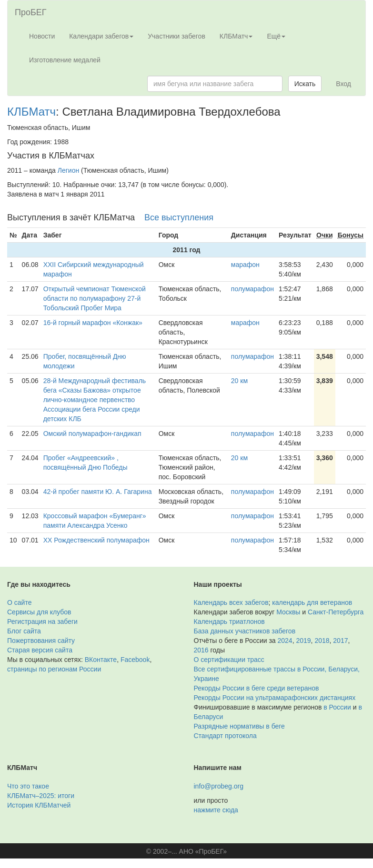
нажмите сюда (216, 810)
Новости (42, 36)
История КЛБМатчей (39, 805)
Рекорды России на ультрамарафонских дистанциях (275, 698)
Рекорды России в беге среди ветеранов (257, 688)
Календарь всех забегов (231, 602)
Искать (305, 84)
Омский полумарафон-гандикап (92, 434)
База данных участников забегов (245, 631)
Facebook (135, 660)
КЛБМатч (31, 112)
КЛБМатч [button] (236, 36)
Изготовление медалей (65, 60)
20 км (239, 381)
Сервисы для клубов (39, 612)
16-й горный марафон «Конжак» (93, 323)
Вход (343, 84)
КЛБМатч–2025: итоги (41, 796)
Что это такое (28, 786)
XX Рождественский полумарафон (96, 540)
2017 (340, 641)
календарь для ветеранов (312, 602)
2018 (322, 641)
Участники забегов (176, 36)
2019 (303, 641)
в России (337, 707)
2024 (285, 641)
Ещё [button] (276, 36)
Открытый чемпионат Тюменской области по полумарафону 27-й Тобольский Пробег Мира (95, 298)
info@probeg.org (219, 786)
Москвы (288, 612)
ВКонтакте (101, 660)
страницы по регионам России (54, 669)
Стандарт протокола (225, 736)
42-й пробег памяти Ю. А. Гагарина (98, 492)
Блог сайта (24, 631)
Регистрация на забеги (42, 621)
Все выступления (179, 217)
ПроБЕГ (31, 12)
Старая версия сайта (40, 650)
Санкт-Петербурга (336, 612)
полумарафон (252, 289)
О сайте (19, 602)
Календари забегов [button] (101, 36)
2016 (201, 650)
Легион (68, 170)
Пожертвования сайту (41, 641)
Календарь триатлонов (229, 621)
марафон (245, 265)
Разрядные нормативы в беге (239, 726)
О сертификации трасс (229, 660)
